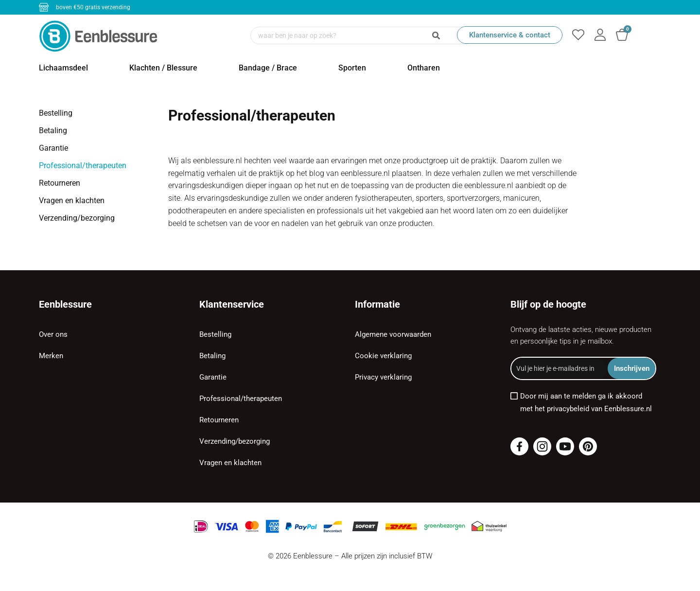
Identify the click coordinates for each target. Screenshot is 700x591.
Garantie (53, 148)
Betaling (53, 130)
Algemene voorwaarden (393, 334)
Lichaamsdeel (63, 68)
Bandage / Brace (268, 68)
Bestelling (56, 113)
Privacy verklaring (383, 377)
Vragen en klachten (72, 200)
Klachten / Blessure (163, 68)
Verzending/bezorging (77, 218)
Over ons (53, 334)
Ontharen (424, 68)
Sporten (352, 68)
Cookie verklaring (383, 356)
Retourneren (60, 183)
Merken (51, 356)
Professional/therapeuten (83, 165)
